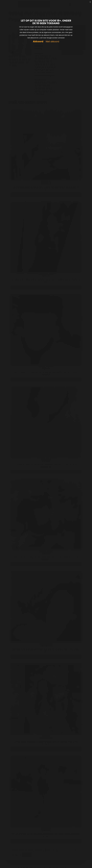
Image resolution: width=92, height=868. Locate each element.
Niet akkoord (52, 42)
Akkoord (38, 42)
